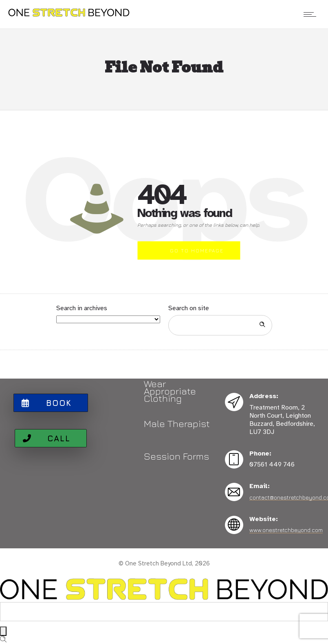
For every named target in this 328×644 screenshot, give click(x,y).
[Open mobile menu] (312, 14)
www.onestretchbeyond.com (286, 530)
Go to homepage (197, 251)
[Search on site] (220, 325)
